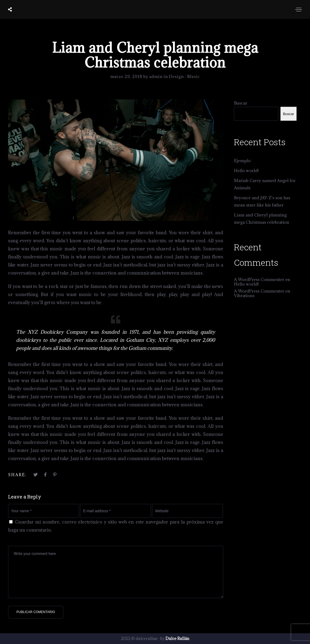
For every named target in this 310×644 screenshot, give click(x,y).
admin (156, 77)
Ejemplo (242, 161)
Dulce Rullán (177, 638)
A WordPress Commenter (259, 279)
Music (194, 77)
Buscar (241, 103)
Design (176, 77)
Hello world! (246, 170)
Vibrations (244, 296)
